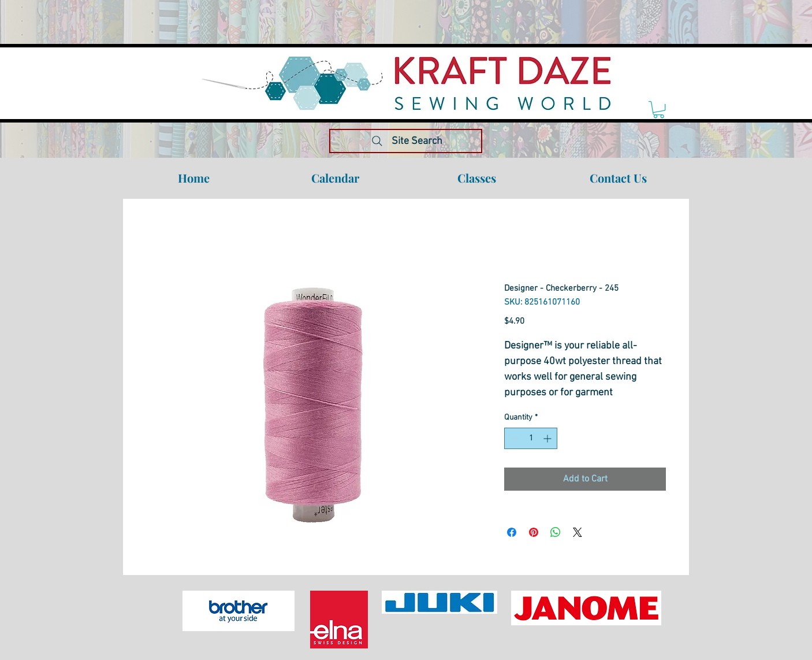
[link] (659, 110)
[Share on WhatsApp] (556, 532)
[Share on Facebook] (512, 532)
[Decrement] (513, 438)
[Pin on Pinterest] (534, 532)
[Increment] (548, 438)
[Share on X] (578, 532)
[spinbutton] (531, 438)
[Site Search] (406, 141)
